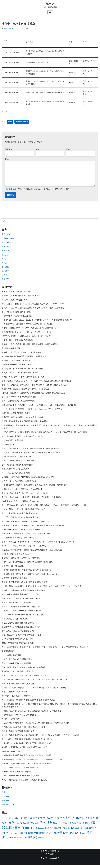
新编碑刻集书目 (8, 654)
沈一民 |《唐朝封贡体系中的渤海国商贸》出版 (20, 779)
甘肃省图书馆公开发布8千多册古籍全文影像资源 (21, 613)
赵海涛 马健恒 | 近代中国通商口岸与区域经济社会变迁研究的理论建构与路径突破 (35, 682)
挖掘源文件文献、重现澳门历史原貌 (16, 292)
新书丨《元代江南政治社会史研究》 (16, 474)
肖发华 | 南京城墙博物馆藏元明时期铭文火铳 (20, 515)
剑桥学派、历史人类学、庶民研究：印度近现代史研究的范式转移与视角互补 (33, 527)
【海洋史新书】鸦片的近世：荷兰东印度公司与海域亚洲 (24, 511)
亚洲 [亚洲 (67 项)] (34, 821)
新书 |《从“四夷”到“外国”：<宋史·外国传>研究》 (21, 601)
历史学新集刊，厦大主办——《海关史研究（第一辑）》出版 (26, 333)
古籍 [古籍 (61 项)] (92, 821)
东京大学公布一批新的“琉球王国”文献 (17, 317)
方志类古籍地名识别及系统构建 (14, 694)
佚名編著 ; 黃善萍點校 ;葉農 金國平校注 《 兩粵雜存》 (24, 593)
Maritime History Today (11, 754)
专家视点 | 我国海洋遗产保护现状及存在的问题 (21, 560)
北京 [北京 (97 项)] (51, 821)
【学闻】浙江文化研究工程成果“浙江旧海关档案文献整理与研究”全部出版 (31, 714)
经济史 (4, 276)
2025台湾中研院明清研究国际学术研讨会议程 (20, 646)
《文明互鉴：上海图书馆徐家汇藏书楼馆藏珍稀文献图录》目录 (27, 564)
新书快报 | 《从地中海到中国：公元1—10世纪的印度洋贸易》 (27, 767)
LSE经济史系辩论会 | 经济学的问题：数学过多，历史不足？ (26, 337)
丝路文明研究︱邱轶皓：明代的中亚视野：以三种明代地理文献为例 (29, 329)
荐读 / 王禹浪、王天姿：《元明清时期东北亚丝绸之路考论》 (26, 536)
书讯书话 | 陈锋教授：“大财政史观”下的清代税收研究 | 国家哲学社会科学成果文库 (35, 386)
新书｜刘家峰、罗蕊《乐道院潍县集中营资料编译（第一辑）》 (27, 742)
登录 (4, 796)
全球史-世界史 (7, 243)
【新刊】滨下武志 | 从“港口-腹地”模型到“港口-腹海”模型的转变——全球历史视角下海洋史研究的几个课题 (44, 434)
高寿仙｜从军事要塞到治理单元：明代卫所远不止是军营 (24, 584)
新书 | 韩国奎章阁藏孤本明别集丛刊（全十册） (21, 597)
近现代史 (5, 280)
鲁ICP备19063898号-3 (50, 854)
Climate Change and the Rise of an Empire (19, 366)
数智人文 (5, 255)
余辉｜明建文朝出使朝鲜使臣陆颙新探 (17, 466)
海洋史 (4, 263)
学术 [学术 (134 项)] (47, 826)
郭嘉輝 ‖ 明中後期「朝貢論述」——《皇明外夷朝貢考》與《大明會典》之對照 (34, 690)
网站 (68, 150)
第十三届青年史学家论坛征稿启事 (15, 470)
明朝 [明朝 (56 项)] (42, 832)
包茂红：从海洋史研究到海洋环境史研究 (18, 734)
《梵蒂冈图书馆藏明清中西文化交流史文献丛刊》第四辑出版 (26, 572)
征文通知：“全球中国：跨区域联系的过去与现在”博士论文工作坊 (28, 478)
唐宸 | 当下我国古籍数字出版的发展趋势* (18, 686)
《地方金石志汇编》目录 (12, 658)
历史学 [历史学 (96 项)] (69, 821)
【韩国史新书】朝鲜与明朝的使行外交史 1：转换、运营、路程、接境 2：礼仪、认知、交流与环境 (42, 589)
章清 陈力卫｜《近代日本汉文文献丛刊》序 (19, 633)
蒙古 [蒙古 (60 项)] (83, 836)
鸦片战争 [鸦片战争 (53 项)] (41, 841)
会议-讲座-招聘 (8, 239)
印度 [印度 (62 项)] (59, 821)
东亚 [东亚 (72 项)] (18, 821)
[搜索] (47, 221)
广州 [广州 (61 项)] (75, 826)
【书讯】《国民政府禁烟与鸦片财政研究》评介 (21, 519)
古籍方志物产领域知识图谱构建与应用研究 (19, 625)
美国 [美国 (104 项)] (63, 836)
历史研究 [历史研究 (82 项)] (82, 821)
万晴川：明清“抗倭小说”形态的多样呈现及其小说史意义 (24, 783)
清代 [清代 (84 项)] (23, 836)
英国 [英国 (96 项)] (75, 836)
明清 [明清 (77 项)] (49, 831)
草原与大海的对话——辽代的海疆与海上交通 (20, 771)
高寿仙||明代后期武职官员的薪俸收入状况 (19, 362)
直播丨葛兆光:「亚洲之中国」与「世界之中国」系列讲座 (25, 495)
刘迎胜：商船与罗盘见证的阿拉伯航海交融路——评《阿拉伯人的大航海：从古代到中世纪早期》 (41, 738)
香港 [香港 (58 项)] (20, 841)
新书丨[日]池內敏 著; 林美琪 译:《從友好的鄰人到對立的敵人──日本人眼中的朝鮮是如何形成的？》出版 (44, 507)
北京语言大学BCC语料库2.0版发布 (16, 414)
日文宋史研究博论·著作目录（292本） (17, 556)
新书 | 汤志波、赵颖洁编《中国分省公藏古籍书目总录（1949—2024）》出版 (33, 305)
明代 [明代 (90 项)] (34, 831)
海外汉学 (5, 259)
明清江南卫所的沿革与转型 (13, 442)
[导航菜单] (50, 12)
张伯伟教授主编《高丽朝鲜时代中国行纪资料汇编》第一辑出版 (27, 325)
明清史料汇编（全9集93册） (13, 568)
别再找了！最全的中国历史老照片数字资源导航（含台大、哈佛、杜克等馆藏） (34, 309)
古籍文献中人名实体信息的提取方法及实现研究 (21, 629)
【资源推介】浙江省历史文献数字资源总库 (19, 540)
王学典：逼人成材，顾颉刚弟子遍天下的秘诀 (20, 374)
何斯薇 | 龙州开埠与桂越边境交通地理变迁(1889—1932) (24, 750)
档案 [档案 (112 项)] (68, 831)
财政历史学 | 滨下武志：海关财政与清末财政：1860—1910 (26, 523)
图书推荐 (5, 251)
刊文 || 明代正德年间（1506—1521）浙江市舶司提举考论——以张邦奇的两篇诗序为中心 (38, 321)
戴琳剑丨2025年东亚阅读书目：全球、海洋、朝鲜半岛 (24, 548)
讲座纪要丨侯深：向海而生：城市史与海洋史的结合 (23, 419)
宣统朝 (10, 122)
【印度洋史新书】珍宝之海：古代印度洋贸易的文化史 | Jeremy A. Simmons (32, 576)
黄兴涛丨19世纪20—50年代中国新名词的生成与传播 (23, 378)
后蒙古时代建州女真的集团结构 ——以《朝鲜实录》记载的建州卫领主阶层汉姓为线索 (37, 382)
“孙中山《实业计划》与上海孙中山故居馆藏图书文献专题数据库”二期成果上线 (33, 394)
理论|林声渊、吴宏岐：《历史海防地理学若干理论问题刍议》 (27, 390)
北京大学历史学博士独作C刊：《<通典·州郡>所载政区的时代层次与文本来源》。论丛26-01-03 (40, 406)
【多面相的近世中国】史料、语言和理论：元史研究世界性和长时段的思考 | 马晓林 (35, 726)
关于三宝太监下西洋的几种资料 (14, 580)
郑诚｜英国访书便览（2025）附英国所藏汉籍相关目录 (24, 670)
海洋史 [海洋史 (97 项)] (12, 836)
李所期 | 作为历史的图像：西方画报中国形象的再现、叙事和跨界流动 (30, 345)
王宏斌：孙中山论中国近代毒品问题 (16, 605)
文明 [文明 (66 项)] (88, 826)
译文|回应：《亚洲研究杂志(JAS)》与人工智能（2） (23, 491)
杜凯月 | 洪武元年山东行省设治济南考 (17, 662)
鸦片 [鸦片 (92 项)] (32, 840)
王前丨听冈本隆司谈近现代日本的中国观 (18, 402)
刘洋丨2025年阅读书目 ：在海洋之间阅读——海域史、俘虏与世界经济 (30, 450)
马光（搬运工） (9, 28)
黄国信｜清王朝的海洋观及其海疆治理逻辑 (19, 483)
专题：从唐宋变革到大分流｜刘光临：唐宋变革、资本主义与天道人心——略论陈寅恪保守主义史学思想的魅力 (46, 650)
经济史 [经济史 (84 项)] (51, 836)
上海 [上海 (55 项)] (11, 821)
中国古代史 (6, 235)
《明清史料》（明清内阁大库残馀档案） (18, 341)
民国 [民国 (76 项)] (88, 831)
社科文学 (5, 271)
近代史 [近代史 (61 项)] (13, 841)
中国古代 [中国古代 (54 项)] (26, 821)
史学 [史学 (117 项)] (15, 826)
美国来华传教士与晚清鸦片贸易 (14, 300)
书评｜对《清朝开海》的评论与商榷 (16, 313)
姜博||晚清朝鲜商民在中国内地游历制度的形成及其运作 (24, 358)
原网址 (4, 112)
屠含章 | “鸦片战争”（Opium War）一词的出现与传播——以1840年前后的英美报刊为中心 (38, 544)
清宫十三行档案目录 (22, 122)
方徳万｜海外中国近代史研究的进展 (16, 666)
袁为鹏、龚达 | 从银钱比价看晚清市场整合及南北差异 (23, 730)
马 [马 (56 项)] (25, 841)
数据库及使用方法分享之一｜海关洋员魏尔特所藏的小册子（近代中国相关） (33, 552)
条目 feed (6, 800)
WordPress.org (8, 808)
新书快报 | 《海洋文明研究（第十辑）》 (18, 698)
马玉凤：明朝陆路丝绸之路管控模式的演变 (19, 462)
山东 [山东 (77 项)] (58, 826)
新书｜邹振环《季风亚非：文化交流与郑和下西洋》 (23, 438)
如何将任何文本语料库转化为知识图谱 (17, 641)
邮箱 (38, 150)
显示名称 (9, 150)
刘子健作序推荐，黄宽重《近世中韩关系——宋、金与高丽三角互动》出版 (32, 762)
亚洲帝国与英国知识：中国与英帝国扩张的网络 (21, 531)
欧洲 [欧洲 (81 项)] (79, 831)
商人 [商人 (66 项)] (26, 826)
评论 (8, 159)
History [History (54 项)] (5, 821)
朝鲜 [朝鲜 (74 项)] (58, 831)
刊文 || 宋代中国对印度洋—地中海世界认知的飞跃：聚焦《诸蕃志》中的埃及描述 (35, 487)
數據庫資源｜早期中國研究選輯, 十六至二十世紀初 (22, 370)
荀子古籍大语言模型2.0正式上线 (15, 621)
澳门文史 (5, 267)
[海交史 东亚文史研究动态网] (50, 5)
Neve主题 (50, 857)
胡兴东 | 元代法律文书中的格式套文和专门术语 (21, 609)
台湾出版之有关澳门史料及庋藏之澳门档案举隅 (21, 296)
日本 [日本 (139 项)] (22, 831)
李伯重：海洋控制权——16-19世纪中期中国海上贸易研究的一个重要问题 (31, 499)
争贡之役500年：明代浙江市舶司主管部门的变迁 (21, 637)
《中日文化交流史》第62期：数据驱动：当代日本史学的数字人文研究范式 (32, 410)
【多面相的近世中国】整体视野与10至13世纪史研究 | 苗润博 (26, 758)
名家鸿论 (5, 247)
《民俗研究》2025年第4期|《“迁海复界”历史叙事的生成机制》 (27, 746)
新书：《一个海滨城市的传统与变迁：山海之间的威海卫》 (25, 617)
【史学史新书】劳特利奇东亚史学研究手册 (19, 718)
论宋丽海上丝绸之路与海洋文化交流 (16, 775)
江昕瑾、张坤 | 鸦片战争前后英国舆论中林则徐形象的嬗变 (25, 423)
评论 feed (6, 804)
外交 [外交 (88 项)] (34, 826)
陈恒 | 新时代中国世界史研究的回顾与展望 (19, 398)
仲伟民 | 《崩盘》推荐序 (12, 722)
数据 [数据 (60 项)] (81, 826)
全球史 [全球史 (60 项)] (42, 821)
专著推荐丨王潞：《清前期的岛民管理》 (18, 674)
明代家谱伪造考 (8, 446)
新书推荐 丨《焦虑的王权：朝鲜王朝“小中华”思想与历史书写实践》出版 (31, 454)
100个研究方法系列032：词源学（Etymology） (21, 503)
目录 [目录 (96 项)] (33, 836)
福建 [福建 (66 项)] (42, 836)
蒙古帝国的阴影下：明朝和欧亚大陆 (16, 458)
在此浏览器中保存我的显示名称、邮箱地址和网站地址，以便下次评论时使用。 (39, 190)
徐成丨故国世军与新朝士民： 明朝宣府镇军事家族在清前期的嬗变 (28, 702)
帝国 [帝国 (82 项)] (67, 826)
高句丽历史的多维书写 (11, 349)
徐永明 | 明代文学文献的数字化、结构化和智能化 (22, 353)
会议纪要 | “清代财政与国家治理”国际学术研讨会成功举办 (25, 678)
